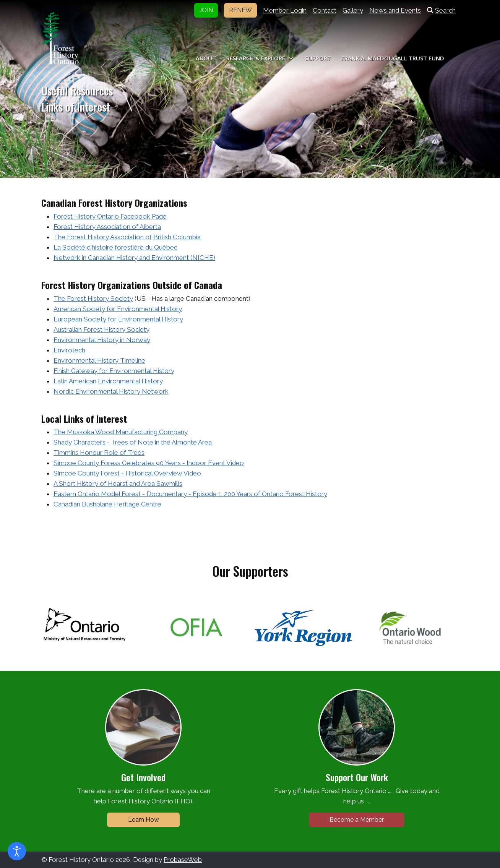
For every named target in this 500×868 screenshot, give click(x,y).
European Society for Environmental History (118, 319)
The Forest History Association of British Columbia (127, 237)
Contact (325, 10)
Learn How (144, 820)
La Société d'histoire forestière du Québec (115, 247)
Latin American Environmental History (108, 381)
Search (441, 10)
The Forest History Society (93, 299)
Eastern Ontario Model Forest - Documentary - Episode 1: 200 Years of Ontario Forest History (190, 494)
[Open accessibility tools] (17, 851)
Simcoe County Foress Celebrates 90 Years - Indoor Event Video (149, 463)
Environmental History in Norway (102, 340)
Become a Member (357, 820)
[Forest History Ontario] (60, 38)
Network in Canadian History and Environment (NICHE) (134, 258)
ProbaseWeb (183, 860)
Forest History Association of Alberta (107, 227)
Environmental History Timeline (99, 360)
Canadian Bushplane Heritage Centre (107, 504)
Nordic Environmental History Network (111, 391)
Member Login (285, 10)
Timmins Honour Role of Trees (99, 453)
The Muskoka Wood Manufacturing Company (121, 432)
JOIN (206, 10)
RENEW (240, 10)
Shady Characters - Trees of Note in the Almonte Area (133, 442)
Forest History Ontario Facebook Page (110, 216)
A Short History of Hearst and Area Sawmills (118, 483)
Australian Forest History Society (101, 329)
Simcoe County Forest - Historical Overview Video (127, 473)
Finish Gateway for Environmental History (114, 371)
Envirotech (69, 350)
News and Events (395, 10)
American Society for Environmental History (118, 309)
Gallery (353, 10)
